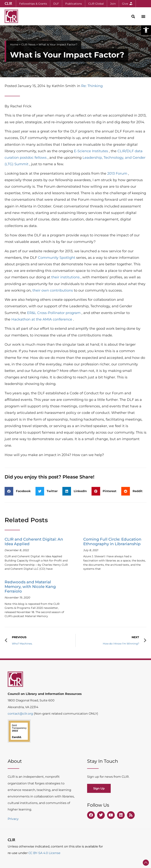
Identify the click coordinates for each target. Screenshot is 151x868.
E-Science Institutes (91, 151)
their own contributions (53, 290)
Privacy (13, 819)
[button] (146, 30)
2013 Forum (118, 173)
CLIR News (28, 44)
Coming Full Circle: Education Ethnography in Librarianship (112, 542)
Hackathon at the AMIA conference (42, 319)
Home (14, 44)
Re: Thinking (92, 86)
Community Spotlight (57, 258)
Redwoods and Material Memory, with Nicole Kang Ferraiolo (30, 587)
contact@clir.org (21, 714)
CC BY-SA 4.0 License (44, 853)
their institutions (66, 277)
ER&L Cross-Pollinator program (54, 313)
